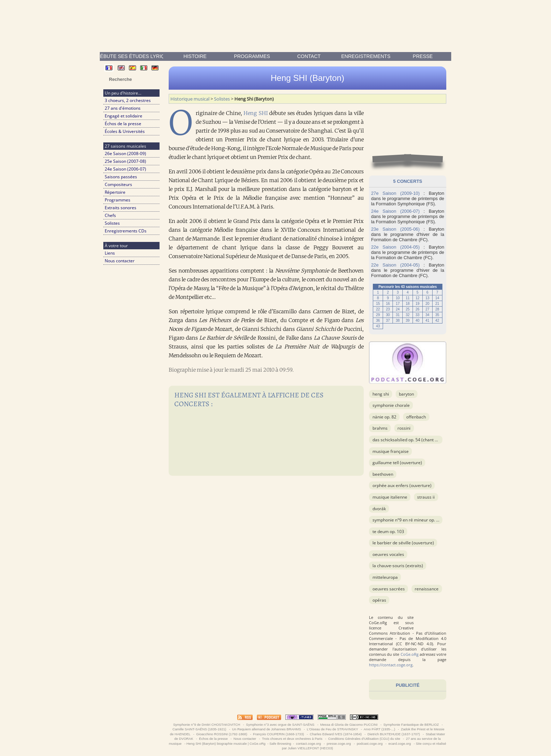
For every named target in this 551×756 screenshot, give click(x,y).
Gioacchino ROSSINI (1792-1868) (222, 734)
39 (407, 321)
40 (418, 321)
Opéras (379, 600)
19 (418, 304)
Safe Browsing (280, 744)
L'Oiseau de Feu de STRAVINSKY (332, 729)
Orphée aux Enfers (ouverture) (402, 485)
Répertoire (115, 192)
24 (398, 309)
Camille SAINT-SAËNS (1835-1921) (199, 729)
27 (427, 309)
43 (378, 326)
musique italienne (390, 497)
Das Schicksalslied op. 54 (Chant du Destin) (413, 440)
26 (418, 309)
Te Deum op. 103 (388, 531)
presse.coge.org (339, 744)
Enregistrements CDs (126, 231)
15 (378, 304)
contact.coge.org (309, 744)
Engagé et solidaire (124, 116)
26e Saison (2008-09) (125, 153)
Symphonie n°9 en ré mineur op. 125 (408, 520)
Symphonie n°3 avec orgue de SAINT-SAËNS (280, 725)
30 (388, 315)
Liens (110, 253)
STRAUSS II (426, 497)
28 (437, 309)
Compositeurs (118, 184)
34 (427, 315)
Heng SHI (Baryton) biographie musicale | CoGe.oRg (226, 744)
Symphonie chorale (391, 405)
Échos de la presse (123, 124)
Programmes (252, 56)
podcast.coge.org (370, 744)
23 (388, 309)
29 (378, 315)
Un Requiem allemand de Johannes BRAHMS (267, 729)
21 (437, 304)
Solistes (112, 223)
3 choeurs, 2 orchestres (128, 100)
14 (437, 298)
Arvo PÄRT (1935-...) (380, 729)
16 (388, 304)
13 (427, 298)
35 (437, 315)
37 (388, 321)
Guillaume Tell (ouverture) (397, 463)
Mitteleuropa (385, 577)
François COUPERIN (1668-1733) (278, 734)
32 (407, 315)
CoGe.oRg (410, 654)
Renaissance (427, 589)
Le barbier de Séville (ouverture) (403, 543)
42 (437, 321)
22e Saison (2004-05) (395, 247)
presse (423, 56)
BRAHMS (380, 428)
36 (378, 321)
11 (407, 298)
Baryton (406, 394)
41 (427, 321)
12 (418, 298)
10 (398, 298)
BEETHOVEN (383, 474)
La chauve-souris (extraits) (398, 566)
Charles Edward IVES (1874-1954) (336, 734)
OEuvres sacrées (389, 589)
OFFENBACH (416, 417)
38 (398, 321)
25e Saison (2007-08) (125, 161)
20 (427, 304)
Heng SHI (255, 113)
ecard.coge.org (400, 744)
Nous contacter (120, 261)
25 (407, 309)
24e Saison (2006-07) (125, 169)
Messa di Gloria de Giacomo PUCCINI (349, 725)
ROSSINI (404, 428)
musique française (391, 451)
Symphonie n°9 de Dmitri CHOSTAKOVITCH (207, 725)
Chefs (110, 215)
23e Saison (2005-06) (395, 229)
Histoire (195, 56)
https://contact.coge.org (391, 665)
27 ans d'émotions (123, 108)
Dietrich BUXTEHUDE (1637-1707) (394, 734)
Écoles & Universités (125, 131)
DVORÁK (379, 509)
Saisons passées (121, 177)
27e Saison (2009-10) (395, 193)
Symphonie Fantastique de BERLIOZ (411, 725)
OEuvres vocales (388, 554)
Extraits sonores (121, 208)
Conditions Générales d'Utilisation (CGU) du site (364, 739)
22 (378, 309)
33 (418, 315)
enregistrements (366, 56)
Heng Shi (381, 394)
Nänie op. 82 (384, 417)
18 (407, 304)
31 (398, 315)
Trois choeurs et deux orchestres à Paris (292, 739)
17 (398, 304)
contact (309, 56)
